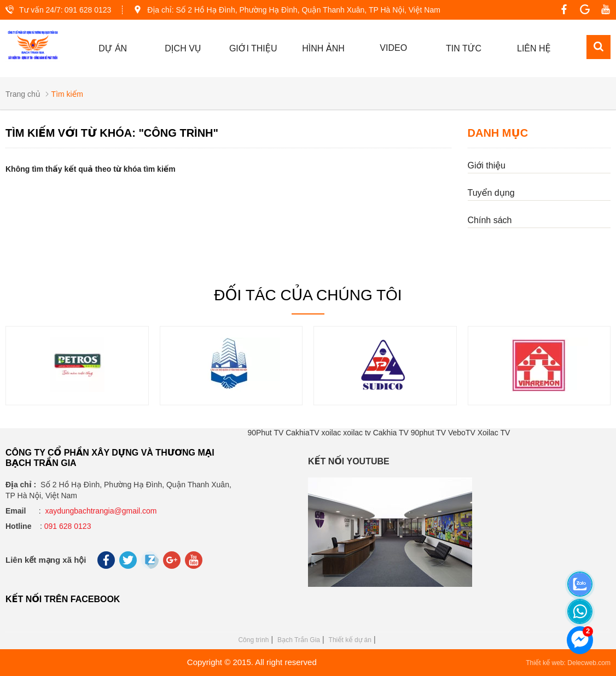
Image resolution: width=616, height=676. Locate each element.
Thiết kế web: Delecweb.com (568, 663)
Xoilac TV (494, 433)
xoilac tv (357, 433)
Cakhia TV (391, 433)
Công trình (253, 640)
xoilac (332, 433)
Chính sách (490, 220)
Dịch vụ (183, 48)
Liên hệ (534, 48)
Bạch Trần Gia (299, 640)
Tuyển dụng (491, 193)
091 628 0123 (88, 10)
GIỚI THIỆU (253, 48)
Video (393, 48)
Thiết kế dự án (350, 640)
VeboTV (462, 433)
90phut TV (428, 433)
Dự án (113, 48)
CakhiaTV (302, 433)
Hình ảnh (323, 48)
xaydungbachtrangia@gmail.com (101, 511)
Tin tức (464, 48)
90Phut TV (265, 433)
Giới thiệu (487, 165)
